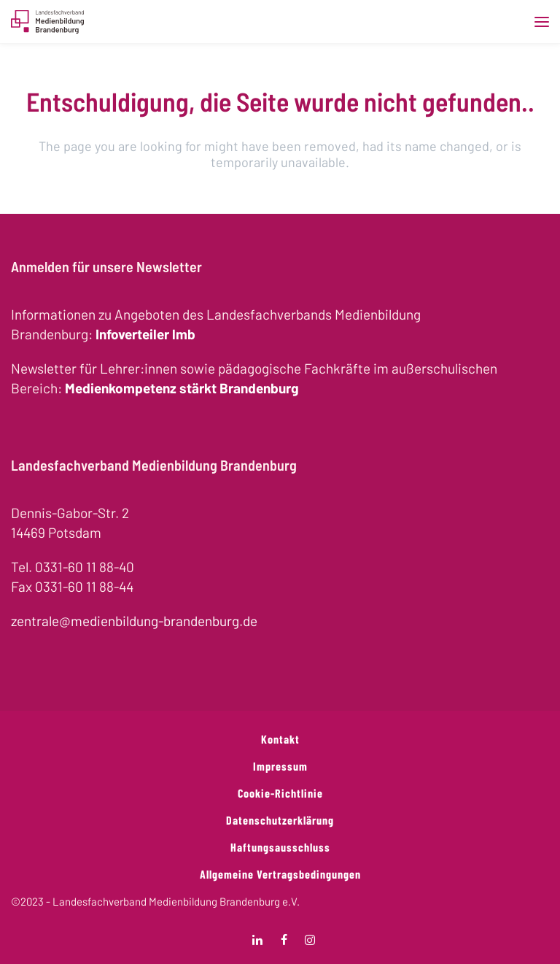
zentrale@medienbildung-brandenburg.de (134, 621)
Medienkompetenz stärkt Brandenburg (182, 388)
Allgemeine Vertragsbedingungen (280, 874)
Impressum (280, 766)
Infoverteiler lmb (145, 334)
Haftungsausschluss (280, 847)
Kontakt (280, 739)
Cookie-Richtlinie (280, 793)
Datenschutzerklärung (280, 820)
